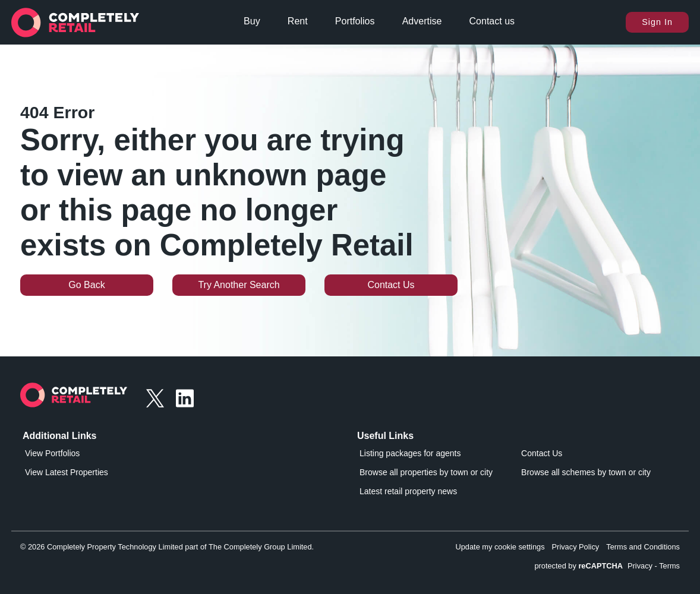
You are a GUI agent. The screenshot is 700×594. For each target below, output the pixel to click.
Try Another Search (239, 285)
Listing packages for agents (410, 453)
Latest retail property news (408, 491)
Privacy (640, 566)
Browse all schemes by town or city (586, 472)
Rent (298, 21)
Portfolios (355, 21)
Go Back (86, 285)
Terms (669, 566)
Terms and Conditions (643, 547)
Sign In (657, 22)
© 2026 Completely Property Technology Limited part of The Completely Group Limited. (167, 547)
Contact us (492, 21)
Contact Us (391, 285)
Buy (252, 21)
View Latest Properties (67, 472)
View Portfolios (52, 453)
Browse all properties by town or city (426, 472)
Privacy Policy (576, 547)
